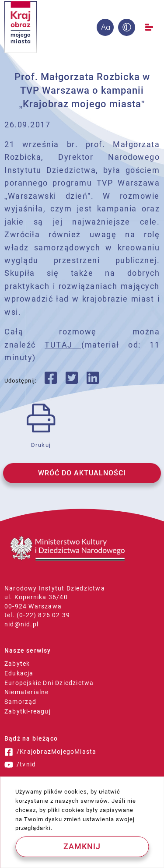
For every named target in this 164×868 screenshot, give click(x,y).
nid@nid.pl (21, 624)
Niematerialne (27, 692)
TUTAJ (63, 345)
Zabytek (17, 664)
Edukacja (19, 673)
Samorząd (21, 702)
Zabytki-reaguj (28, 711)
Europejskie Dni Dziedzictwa (49, 683)
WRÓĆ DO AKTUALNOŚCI (82, 473)
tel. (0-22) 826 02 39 (37, 615)
